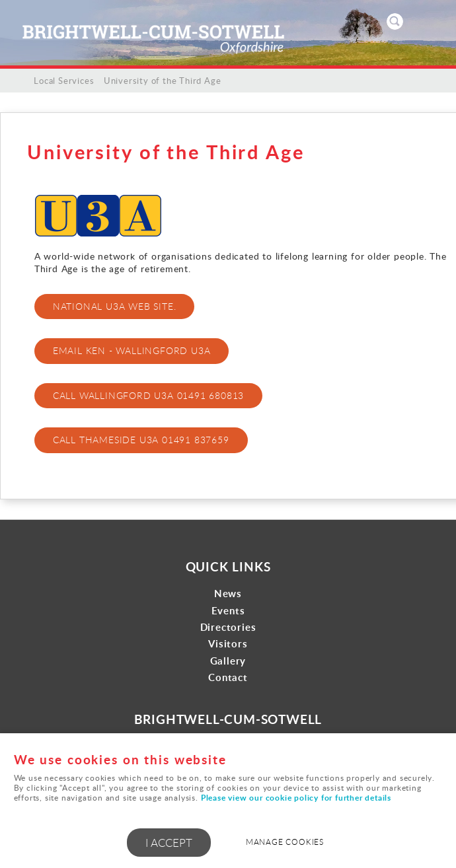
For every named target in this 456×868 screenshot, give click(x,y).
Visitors (228, 644)
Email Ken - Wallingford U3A (132, 350)
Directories (228, 627)
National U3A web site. (115, 306)
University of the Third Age (163, 81)
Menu (433, 21)
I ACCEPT (169, 843)
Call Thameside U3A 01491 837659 (141, 440)
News (228, 594)
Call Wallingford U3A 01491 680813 (148, 395)
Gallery (228, 661)
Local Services (64, 81)
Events (228, 611)
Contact (228, 677)
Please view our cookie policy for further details (296, 798)
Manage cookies (285, 842)
